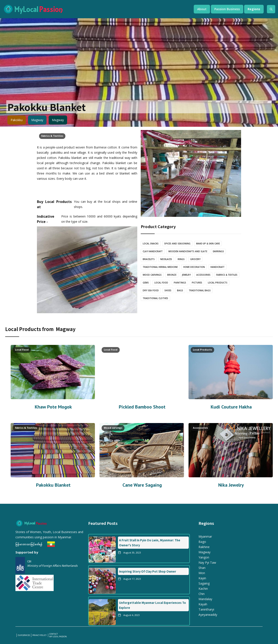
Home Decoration (194, 267)
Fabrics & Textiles (52, 136)
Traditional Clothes (155, 298)
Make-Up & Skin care (208, 244)
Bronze (172, 275)
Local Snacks (151, 244)
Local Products (218, 283)
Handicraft (218, 267)
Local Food (161, 283)
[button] (202, 9)
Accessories (203, 275)
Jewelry (186, 275)
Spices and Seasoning (177, 244)
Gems (146, 283)
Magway (37, 120)
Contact (54, 634)
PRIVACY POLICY (40, 635)
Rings (181, 259)
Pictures (197, 283)
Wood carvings (152, 275)
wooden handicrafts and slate (188, 251)
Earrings (218, 251)
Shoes (168, 290)
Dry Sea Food (151, 290)
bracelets (149, 259)
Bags (180, 290)
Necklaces (166, 259)
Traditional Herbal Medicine (160, 267)
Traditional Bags (200, 290)
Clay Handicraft (153, 251)
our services (24, 635)
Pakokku (17, 120)
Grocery (195, 259)
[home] (94, 9)
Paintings (180, 283)
